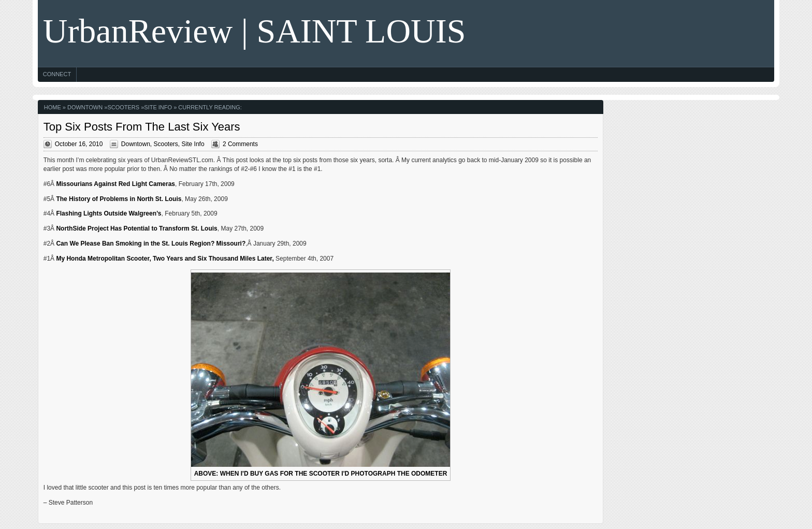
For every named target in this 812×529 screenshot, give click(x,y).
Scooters (123, 107)
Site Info (158, 107)
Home (53, 107)
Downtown (85, 107)
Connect (57, 74)
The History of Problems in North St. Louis (119, 199)
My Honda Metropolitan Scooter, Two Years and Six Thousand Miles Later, (165, 259)
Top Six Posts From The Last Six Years (142, 127)
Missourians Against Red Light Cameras (115, 184)
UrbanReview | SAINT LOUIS (255, 31)
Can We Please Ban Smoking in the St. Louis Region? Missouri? (151, 244)
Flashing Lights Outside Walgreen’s (108, 213)
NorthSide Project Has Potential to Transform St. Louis (136, 228)
